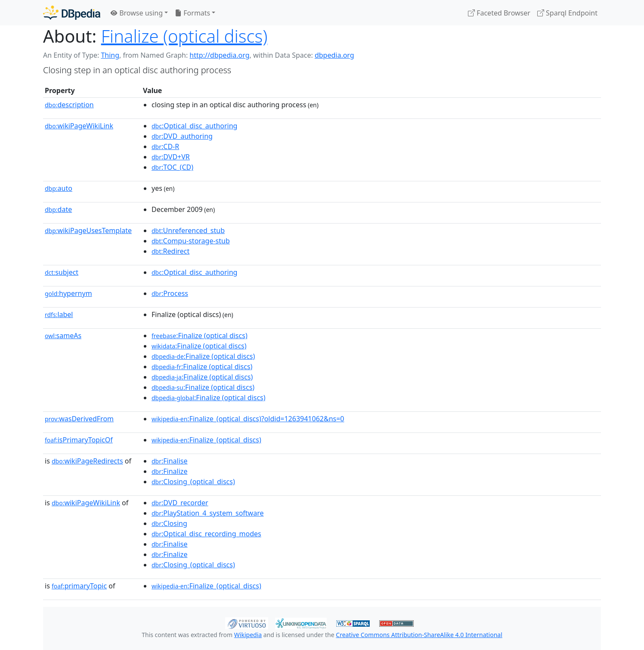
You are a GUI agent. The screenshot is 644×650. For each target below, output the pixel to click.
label (59, 314)
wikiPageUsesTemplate (88, 230)
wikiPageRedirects (87, 461)
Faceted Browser (499, 13)
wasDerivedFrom (79, 419)
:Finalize (169, 471)
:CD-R (165, 146)
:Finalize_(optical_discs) (206, 440)
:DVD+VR (171, 157)
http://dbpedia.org (219, 55)
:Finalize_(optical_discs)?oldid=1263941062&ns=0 (248, 419)
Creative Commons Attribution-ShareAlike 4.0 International (419, 635)
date (58, 209)
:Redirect (170, 251)
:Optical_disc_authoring (194, 126)
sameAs (63, 336)
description (69, 105)
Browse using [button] (137, 13)
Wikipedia (248, 635)
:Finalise (170, 461)
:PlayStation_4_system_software (207, 513)
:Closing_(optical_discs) (193, 482)
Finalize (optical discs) (184, 36)
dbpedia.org (334, 55)
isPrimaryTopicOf (79, 440)
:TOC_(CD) (172, 167)
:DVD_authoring (182, 136)
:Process (170, 293)
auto (59, 188)
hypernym (68, 293)
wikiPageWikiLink (79, 126)
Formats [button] (192, 13)
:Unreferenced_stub (188, 230)
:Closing (169, 523)
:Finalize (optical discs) (200, 336)
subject (62, 272)
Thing (110, 55)
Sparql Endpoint (567, 13)
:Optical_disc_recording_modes (206, 534)
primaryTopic (79, 586)
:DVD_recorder (180, 503)
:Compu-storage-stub (191, 241)
